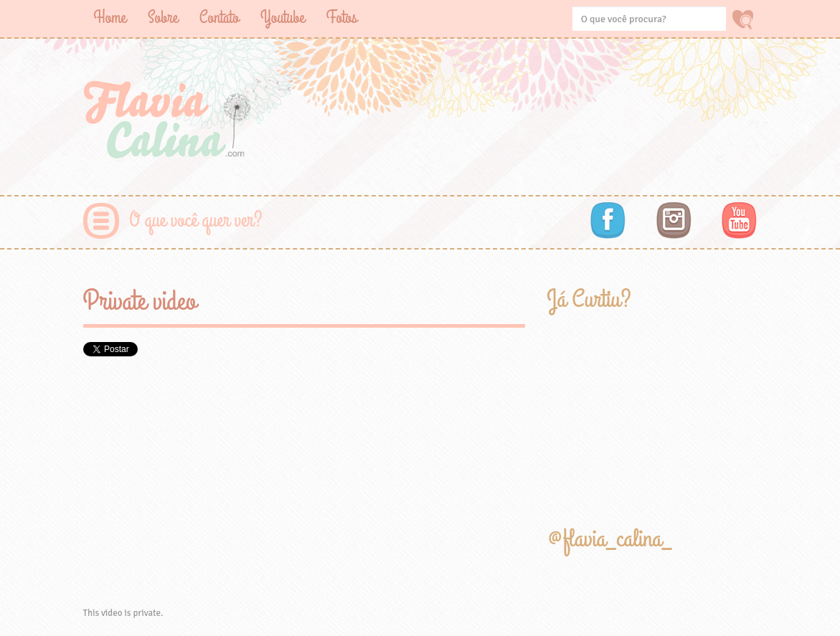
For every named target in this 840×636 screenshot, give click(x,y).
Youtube (283, 18)
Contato (219, 18)
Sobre (163, 18)
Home (110, 18)
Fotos (342, 18)
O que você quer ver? (196, 220)
